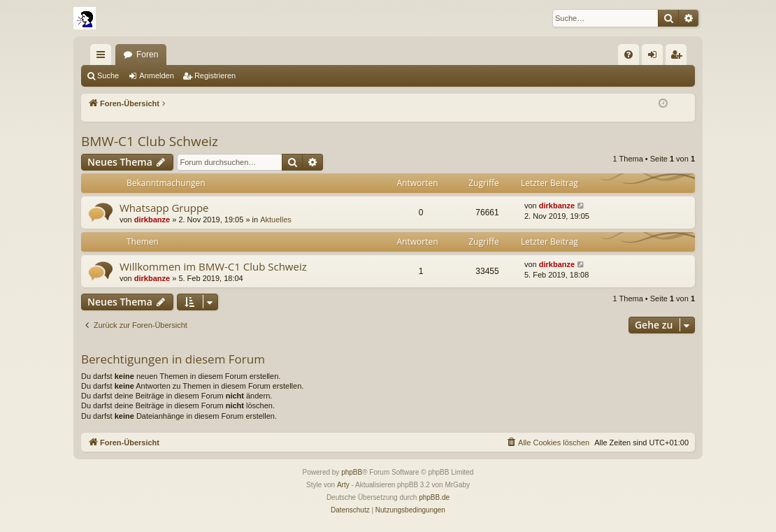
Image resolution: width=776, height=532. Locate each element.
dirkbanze (152, 220)
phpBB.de (434, 497)
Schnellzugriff (103, 57)
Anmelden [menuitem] (655, 57)
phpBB (352, 472)
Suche (108, 76)
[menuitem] (628, 55)
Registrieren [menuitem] (679, 57)
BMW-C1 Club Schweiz (150, 141)
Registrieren (215, 76)
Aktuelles (276, 220)
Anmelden (157, 76)
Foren (147, 55)
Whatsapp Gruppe (164, 208)
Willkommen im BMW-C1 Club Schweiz (213, 266)
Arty (343, 485)
